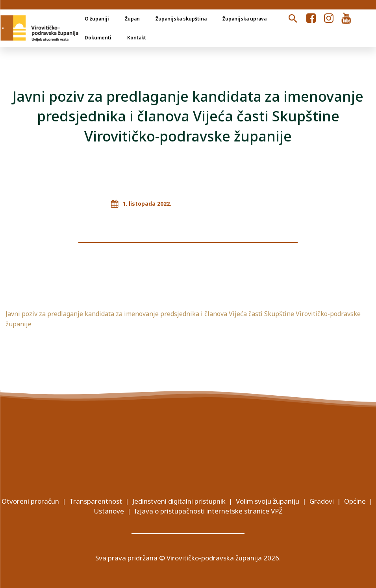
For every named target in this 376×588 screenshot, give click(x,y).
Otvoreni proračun (30, 501)
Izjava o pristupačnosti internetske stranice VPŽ (208, 511)
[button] (293, 19)
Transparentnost (96, 501)
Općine (355, 501)
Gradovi (322, 501)
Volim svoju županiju (268, 501)
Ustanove (109, 511)
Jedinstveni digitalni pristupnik (179, 501)
